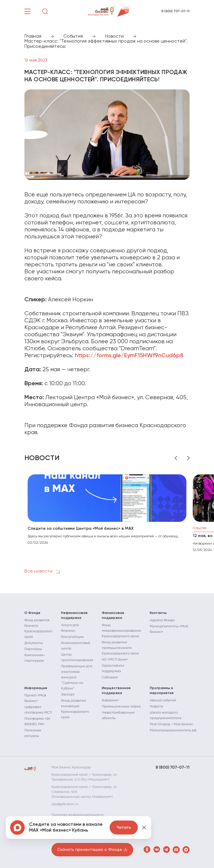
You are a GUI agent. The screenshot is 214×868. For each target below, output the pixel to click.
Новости (156, 707)
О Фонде (32, 613)
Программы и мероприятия (162, 691)
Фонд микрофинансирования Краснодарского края (121, 631)
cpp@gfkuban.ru (65, 804)
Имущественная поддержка (116, 691)
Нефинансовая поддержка (74, 616)
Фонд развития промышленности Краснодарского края (120, 648)
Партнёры (33, 649)
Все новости (43, 571)
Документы (34, 643)
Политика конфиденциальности (77, 815)
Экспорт (68, 695)
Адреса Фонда (162, 620)
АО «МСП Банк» (115, 660)
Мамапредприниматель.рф (173, 730)
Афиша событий (163, 700)
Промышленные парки (121, 707)
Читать (124, 827)
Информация (36, 688)
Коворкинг (110, 700)
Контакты (158, 613)
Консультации (72, 637)
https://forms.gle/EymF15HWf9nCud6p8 (129, 356)
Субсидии (110, 677)
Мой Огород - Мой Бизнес (171, 724)
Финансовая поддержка (113, 616)
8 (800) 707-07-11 (175, 11)
